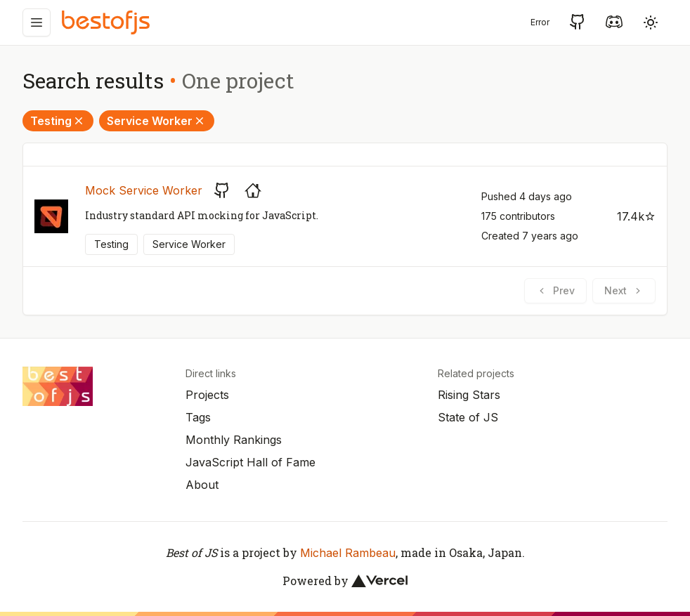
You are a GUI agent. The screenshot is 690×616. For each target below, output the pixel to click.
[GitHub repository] (222, 190)
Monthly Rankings (234, 440)
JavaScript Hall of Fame (250, 462)
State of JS (468, 417)
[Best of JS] (108, 22)
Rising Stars (469, 395)
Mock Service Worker (144, 190)
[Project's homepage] (253, 190)
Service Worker (157, 121)
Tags (198, 417)
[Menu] (37, 22)
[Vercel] (379, 581)
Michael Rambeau (348, 553)
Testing (58, 121)
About (202, 485)
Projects (207, 395)
